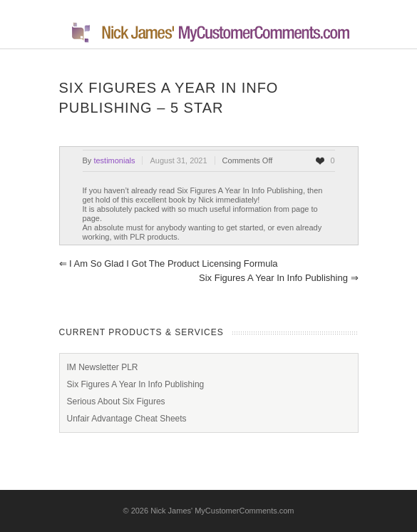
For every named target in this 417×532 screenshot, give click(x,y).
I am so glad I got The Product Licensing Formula (169, 264)
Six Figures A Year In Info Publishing (278, 278)
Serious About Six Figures (116, 401)
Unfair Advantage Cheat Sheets (127, 419)
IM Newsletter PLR (103, 367)
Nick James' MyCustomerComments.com (222, 511)
